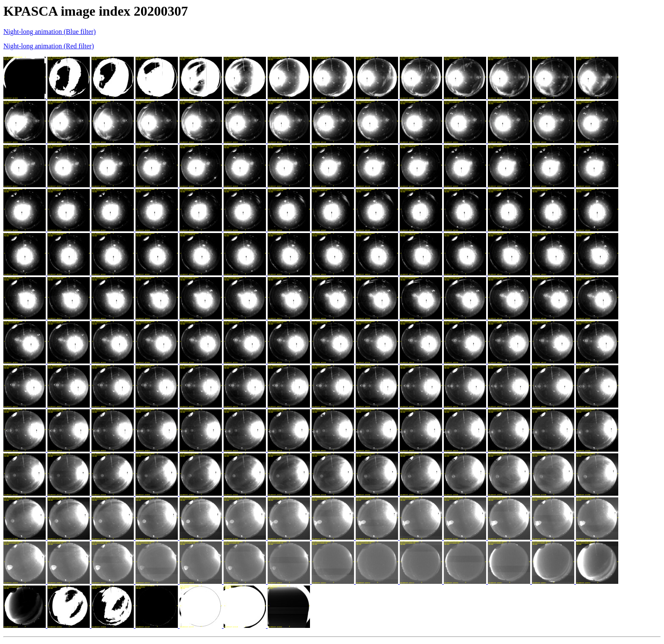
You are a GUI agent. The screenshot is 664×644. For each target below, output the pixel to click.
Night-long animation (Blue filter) (50, 32)
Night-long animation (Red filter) (49, 46)
